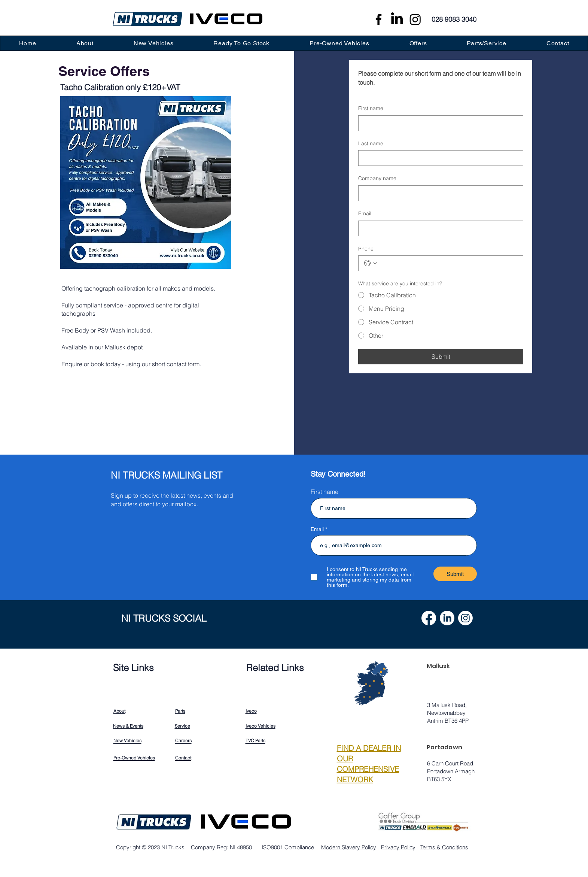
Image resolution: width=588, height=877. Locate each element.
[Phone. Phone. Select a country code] (371, 263)
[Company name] (438, 193)
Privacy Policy (398, 847)
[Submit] (455, 574)
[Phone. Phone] (448, 263)
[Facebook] (379, 19)
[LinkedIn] (397, 19)
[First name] (438, 123)
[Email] (438, 228)
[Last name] (438, 158)
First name (371, 108)
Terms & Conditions (444, 847)
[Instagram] (415, 19)
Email (365, 213)
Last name (371, 143)
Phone (366, 249)
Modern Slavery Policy (349, 847)
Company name (377, 178)
